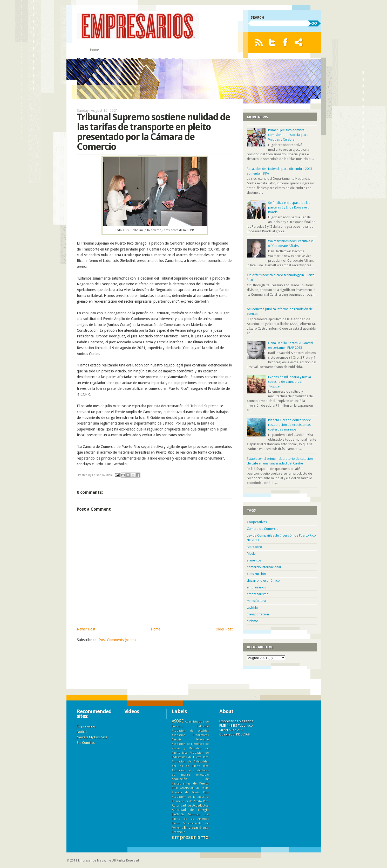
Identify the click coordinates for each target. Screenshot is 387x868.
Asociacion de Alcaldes (190, 731)
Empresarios (86, 726)
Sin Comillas (86, 743)
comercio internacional (264, 567)
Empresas (191, 827)
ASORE (178, 721)
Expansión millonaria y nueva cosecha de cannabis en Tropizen (290, 382)
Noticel (82, 732)
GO (314, 23)
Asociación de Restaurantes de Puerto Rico (190, 783)
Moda (251, 554)
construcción (256, 574)
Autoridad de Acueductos (190, 805)
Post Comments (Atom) (117, 640)
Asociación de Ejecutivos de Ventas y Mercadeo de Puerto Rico (190, 748)
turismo (253, 621)
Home (94, 50)
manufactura (256, 601)
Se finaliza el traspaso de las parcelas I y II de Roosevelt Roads (289, 207)
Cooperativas (257, 522)
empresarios (256, 587)
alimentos (254, 560)
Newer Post (86, 629)
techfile (252, 607)
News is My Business (92, 737)
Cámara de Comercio (263, 529)
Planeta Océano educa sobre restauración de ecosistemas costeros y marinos (290, 425)
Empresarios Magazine (94, 860)
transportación (258, 614)
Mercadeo (254, 547)
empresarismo (258, 594)
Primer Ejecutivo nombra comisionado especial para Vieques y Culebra (288, 135)
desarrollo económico (263, 581)
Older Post (224, 629)
